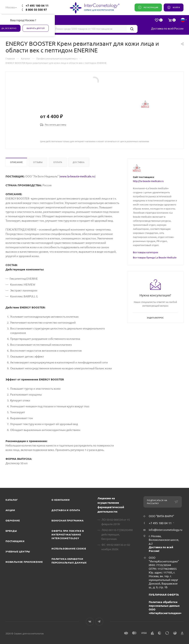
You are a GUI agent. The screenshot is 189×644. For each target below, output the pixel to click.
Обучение (13, 521)
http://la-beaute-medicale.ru (148, 181)
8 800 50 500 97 (36, 10)
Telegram (99, 622)
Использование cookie (69, 549)
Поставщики (15, 541)
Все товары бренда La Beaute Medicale (155, 257)
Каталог (12, 500)
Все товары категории (146, 252)
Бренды (11, 531)
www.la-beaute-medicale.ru (77, 176)
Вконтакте (90, 622)
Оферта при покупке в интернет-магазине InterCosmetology (68, 535)
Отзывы (38, 162)
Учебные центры (18, 552)
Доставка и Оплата (66, 510)
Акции (10, 510)
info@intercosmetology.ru (166, 530)
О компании (61, 500)
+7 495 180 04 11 (37, 6)
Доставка (79, 162)
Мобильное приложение (24, 562)
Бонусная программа (67, 521)
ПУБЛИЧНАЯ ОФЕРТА (164, 595)
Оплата (58, 162)
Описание (16, 162)
